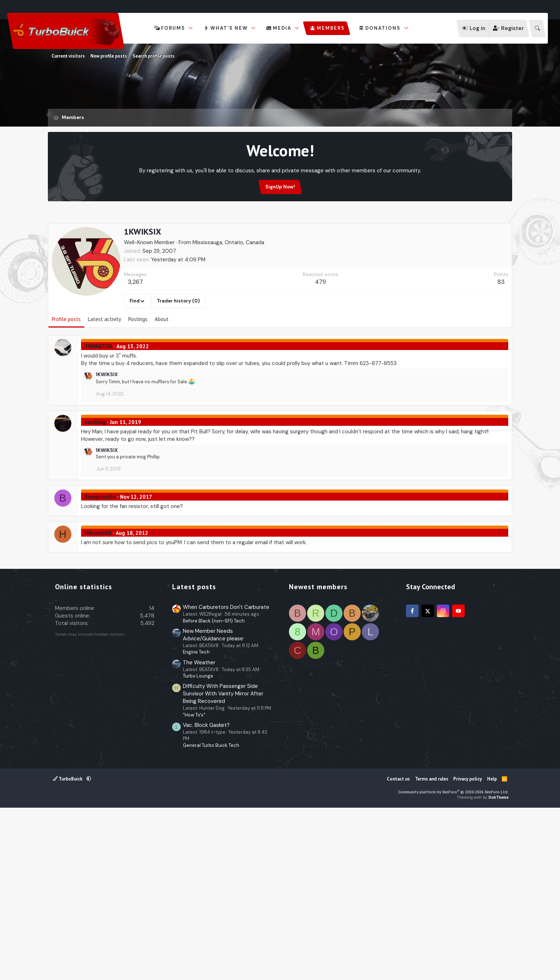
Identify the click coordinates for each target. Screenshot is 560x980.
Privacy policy (467, 948)
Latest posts (194, 755)
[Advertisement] (280, 239)
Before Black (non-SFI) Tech (214, 790)
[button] (191, 28)
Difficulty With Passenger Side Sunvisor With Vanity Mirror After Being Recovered (223, 862)
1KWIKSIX (107, 409)
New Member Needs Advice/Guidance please (213, 804)
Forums (173, 28)
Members (331, 28)
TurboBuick (68, 948)
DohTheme (499, 966)
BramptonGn (100, 531)
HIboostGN (98, 567)
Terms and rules (432, 948)
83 (501, 316)
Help (492, 948)
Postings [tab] (138, 353)
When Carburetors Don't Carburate (226, 776)
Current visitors (68, 56)
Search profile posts (153, 56)
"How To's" (194, 884)
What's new (229, 28)
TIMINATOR (98, 381)
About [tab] (162, 353)
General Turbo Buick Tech (211, 914)
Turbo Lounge (198, 845)
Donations (383, 28)
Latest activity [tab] (104, 353)
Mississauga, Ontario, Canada (228, 277)
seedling (95, 456)
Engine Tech (196, 821)
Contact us (398, 948)
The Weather (199, 831)
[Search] (537, 28)
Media (282, 28)
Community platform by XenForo (453, 961)
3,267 (135, 316)
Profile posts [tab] (66, 353)
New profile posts (109, 56)
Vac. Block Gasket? (206, 894)
